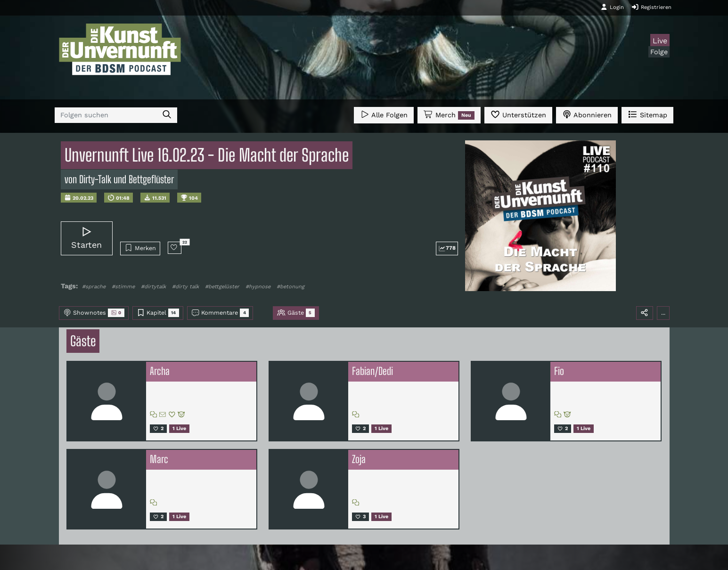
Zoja (359, 459)
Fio (559, 371)
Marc (159, 459)
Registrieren (651, 7)
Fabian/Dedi (372, 371)
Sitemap (647, 114)
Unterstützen (518, 114)
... (663, 313)
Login (612, 7)
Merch (449, 115)
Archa (160, 371)
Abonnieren (587, 114)
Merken (140, 248)
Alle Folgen (384, 114)
